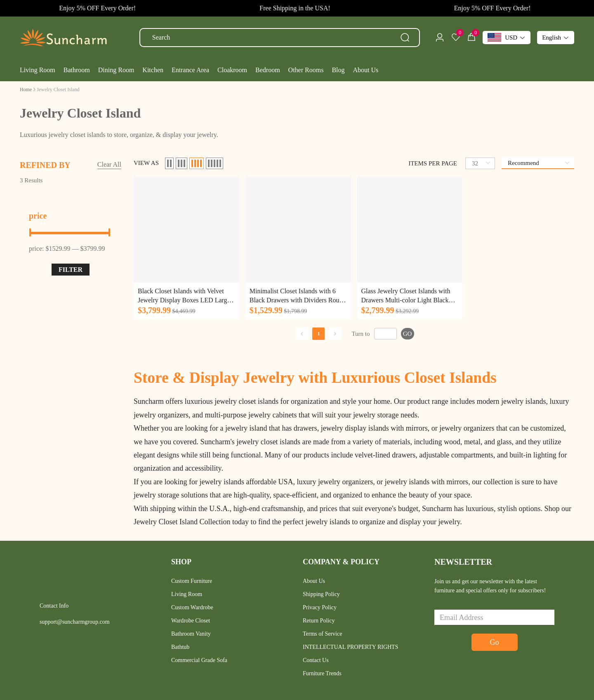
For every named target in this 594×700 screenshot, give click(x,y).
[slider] (71, 232)
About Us (314, 581)
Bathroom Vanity (191, 634)
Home (26, 90)
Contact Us (316, 660)
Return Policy (319, 621)
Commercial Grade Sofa (199, 660)
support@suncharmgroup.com (75, 622)
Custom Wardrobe (192, 607)
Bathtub (180, 647)
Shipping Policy (321, 594)
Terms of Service (322, 634)
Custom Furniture (192, 581)
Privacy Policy (320, 607)
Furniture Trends (322, 673)
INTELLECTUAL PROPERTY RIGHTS (350, 647)
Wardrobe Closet (191, 621)
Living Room (187, 594)
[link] (26, 89)
